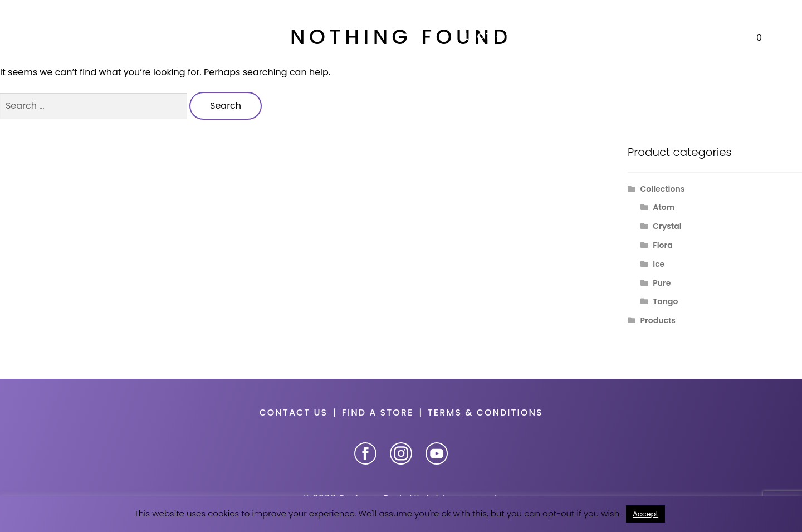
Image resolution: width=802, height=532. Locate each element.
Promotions (677, 36)
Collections (481, 36)
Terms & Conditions (485, 413)
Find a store (378, 413)
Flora (662, 245)
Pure (662, 283)
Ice (659, 264)
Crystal (667, 226)
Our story (588, 36)
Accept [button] (645, 514)
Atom (664, 207)
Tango (665, 301)
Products (658, 320)
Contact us (293, 413)
